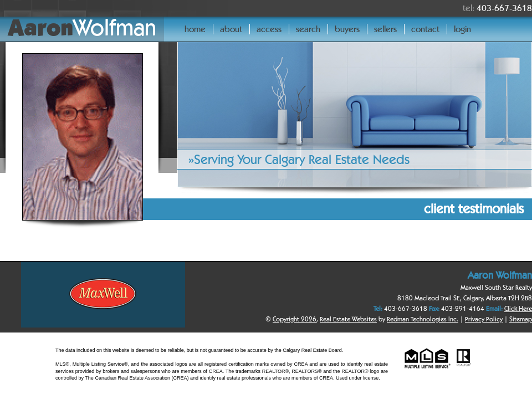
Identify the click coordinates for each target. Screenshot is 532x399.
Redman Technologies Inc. (423, 319)
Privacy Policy (484, 319)
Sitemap (521, 319)
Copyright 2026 (295, 319)
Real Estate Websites (348, 319)
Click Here (518, 308)
